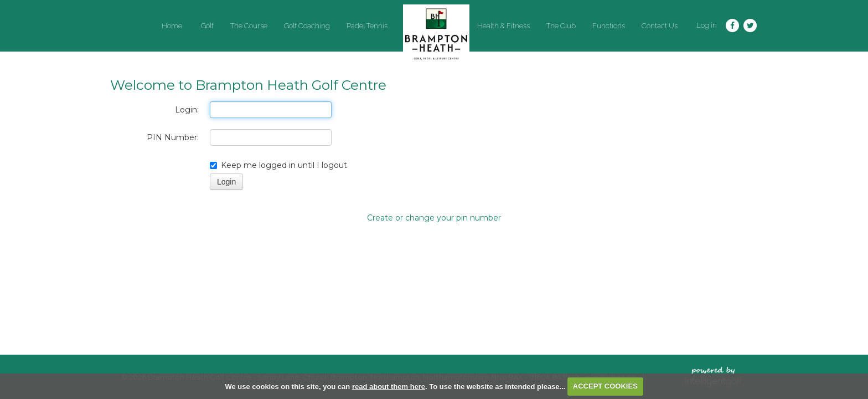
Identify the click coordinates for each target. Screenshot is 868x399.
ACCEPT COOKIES (605, 386)
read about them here (389, 386)
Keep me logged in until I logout (278, 165)
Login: (187, 110)
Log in (707, 25)
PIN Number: (173, 137)
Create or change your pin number (434, 218)
